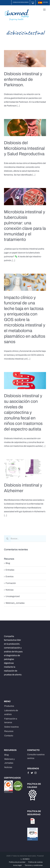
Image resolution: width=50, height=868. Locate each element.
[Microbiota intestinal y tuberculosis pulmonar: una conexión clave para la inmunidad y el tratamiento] (25, 197)
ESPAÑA (43, 2)
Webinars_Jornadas (15, 603)
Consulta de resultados (21, 2)
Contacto (9, 736)
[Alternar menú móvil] (45, 10)
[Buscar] (7, 539)
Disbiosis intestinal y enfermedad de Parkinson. (23, 79)
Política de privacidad (17, 862)
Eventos (10, 576)
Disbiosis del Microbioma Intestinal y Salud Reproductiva (24, 148)
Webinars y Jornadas (9, 761)
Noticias (10, 590)
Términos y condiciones (34, 865)
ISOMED (26, 859)
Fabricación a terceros (11, 721)
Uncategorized (13, 596)
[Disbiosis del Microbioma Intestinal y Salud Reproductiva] (25, 128)
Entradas (10, 570)
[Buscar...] (25, 539)
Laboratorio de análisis (11, 712)
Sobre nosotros (11, 727)
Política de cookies (35, 862)
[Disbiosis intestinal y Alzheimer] (25, 469)
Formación (11, 583)
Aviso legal (17, 865)
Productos (9, 706)
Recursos (9, 731)
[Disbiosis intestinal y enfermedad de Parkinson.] (25, 59)
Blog (8, 563)
